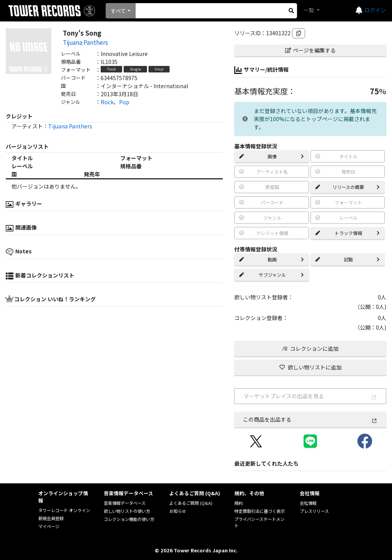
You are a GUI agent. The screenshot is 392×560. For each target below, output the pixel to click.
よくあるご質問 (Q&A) (191, 503)
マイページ (49, 526)
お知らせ (178, 511)
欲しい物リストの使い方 (127, 511)
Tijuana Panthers (85, 42)
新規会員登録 (51, 518)
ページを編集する (310, 50)
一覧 (309, 10)
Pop (124, 102)
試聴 (348, 259)
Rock (107, 102)
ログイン (375, 10)
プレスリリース (314, 511)
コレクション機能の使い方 (129, 519)
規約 (238, 503)
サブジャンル (271, 275)
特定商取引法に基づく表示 (260, 511)
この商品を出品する (310, 419)
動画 (271, 259)
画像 (271, 156)
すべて (118, 11)
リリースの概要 (348, 187)
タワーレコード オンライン (64, 510)
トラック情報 (348, 233)
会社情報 (308, 503)
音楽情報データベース (125, 503)
